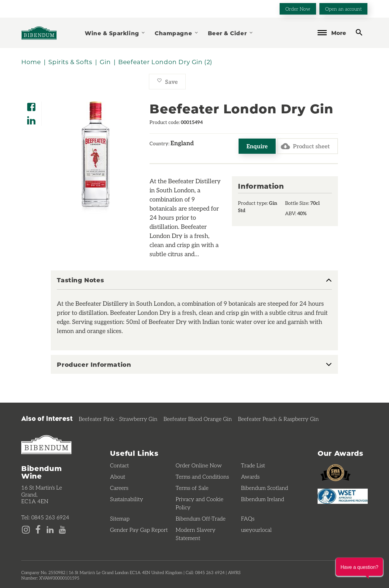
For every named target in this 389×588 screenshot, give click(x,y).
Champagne (177, 33)
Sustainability (127, 499)
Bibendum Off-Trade (201, 518)
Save (167, 82)
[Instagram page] (26, 529)
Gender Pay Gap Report (139, 530)
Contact (119, 465)
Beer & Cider (231, 33)
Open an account (343, 9)
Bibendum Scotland (265, 488)
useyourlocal (256, 530)
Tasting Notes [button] (80, 280)
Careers (119, 488)
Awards (250, 476)
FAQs (248, 518)
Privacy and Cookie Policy (200, 503)
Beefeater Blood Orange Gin (198, 419)
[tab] (194, 283)
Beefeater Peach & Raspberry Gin (278, 419)
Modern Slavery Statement (196, 534)
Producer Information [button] (94, 364)
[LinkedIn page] (50, 529)
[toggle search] (359, 32)
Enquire (257, 146)
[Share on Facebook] (31, 105)
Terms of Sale (192, 488)
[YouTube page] (62, 529)
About (118, 476)
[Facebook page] (38, 529)
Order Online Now (199, 465)
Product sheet (305, 146)
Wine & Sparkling (115, 33)
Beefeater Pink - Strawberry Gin (118, 419)
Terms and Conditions (202, 476)
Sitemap (120, 518)
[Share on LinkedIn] (31, 118)
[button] (359, 567)
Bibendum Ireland (263, 499)
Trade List (253, 465)
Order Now (298, 9)
